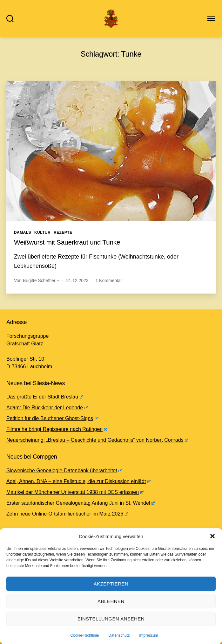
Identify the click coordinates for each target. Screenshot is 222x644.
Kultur (42, 232)
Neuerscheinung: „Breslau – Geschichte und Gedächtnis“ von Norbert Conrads (97, 440)
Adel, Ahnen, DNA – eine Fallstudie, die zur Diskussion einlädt (78, 481)
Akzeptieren (111, 584)
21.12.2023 (77, 280)
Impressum (148, 635)
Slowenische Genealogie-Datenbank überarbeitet (64, 471)
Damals (23, 232)
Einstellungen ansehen (111, 619)
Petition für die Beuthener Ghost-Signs (52, 418)
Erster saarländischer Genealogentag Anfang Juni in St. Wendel (81, 503)
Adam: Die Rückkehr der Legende (47, 408)
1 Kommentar (109, 280)
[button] (212, 536)
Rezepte (63, 232)
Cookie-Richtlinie (84, 635)
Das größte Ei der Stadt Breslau (45, 397)
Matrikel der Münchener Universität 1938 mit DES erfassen (75, 492)
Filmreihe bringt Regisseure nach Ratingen (57, 429)
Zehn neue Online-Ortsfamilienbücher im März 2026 (67, 514)
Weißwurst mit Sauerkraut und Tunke (67, 242)
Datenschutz (119, 635)
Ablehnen (111, 601)
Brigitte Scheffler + (41, 280)
